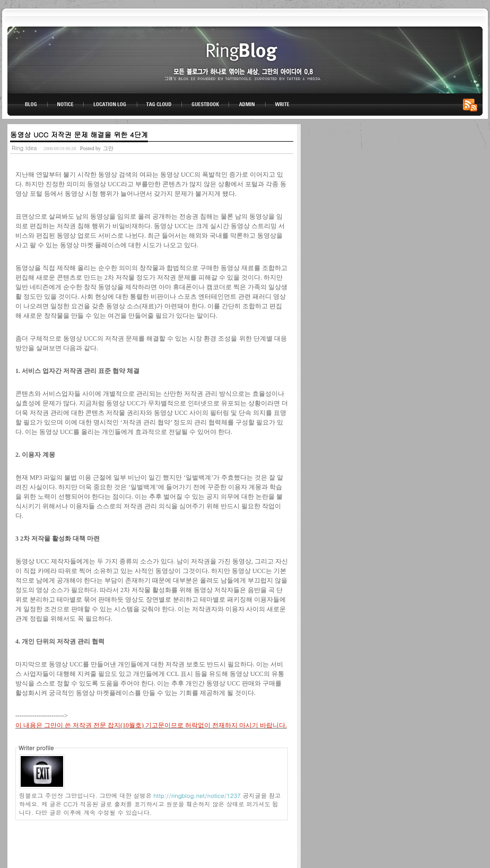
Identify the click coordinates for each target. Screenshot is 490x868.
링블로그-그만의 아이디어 (245, 59)
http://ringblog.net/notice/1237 (197, 795)
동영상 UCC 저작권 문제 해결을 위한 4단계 (79, 134)
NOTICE (66, 105)
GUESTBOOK (205, 105)
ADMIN (247, 105)
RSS (472, 105)
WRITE (282, 105)
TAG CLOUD (159, 105)
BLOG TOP (28, 105)
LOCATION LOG (111, 105)
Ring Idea (24, 148)
